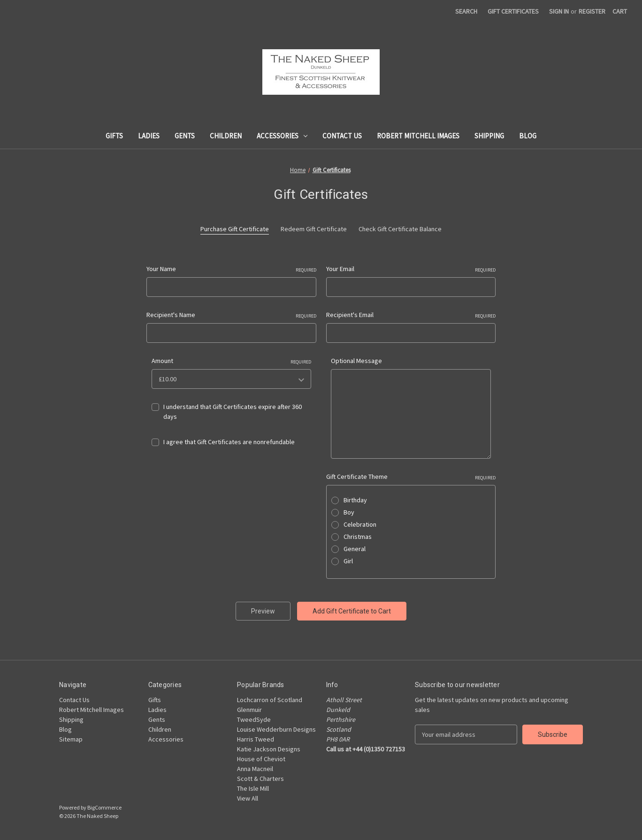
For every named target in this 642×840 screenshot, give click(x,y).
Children (226, 136)
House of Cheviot (261, 759)
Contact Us (342, 136)
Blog (528, 136)
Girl (348, 561)
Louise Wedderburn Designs (276, 729)
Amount (232, 361)
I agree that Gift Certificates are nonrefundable (229, 442)
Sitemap (71, 739)
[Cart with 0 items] (620, 11)
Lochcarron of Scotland (270, 700)
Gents (185, 136)
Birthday (355, 500)
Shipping (489, 136)
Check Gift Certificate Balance (400, 229)
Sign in (559, 11)
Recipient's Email (411, 315)
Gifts (114, 136)
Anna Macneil (255, 769)
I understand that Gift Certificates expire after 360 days (233, 412)
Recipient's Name (231, 315)
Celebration (360, 524)
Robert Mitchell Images (418, 136)
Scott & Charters (260, 779)
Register (592, 11)
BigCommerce (104, 807)
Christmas (358, 537)
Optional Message (356, 361)
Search (466, 11)
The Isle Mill (253, 788)
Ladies (149, 136)
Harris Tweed (256, 739)
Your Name (231, 269)
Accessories (282, 136)
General (355, 549)
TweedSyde (254, 719)
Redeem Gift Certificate (314, 229)
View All (248, 798)
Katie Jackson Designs (269, 749)
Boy (349, 512)
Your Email (411, 269)
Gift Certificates (513, 11)
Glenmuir (249, 710)
